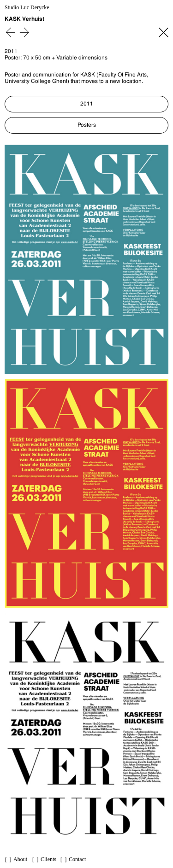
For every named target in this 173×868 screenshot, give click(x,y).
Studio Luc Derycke (27, 8)
